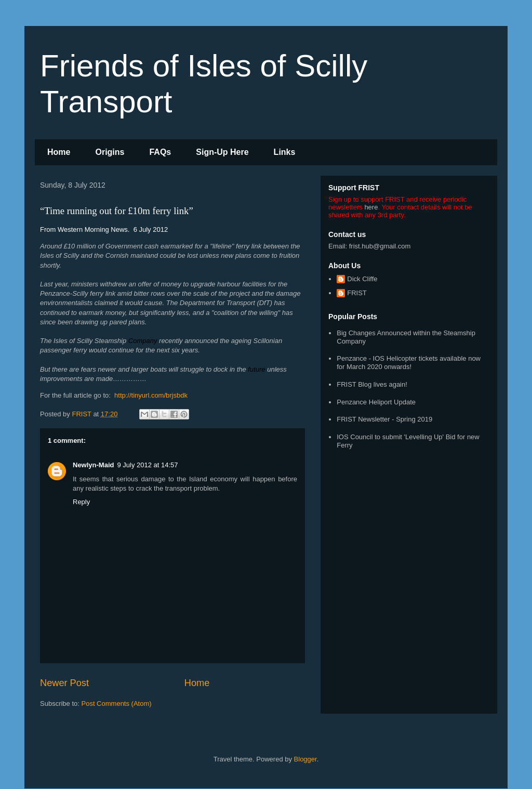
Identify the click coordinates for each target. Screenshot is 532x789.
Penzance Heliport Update (376, 402)
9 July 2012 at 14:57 (147, 465)
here (371, 207)
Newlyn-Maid (93, 465)
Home (59, 152)
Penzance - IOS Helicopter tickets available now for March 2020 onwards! (409, 363)
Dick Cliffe (362, 279)
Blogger (305, 759)
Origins (110, 152)
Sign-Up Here (222, 152)
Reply (81, 502)
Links (285, 152)
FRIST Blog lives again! (372, 384)
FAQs (160, 152)
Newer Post (64, 683)
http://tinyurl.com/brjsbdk (151, 395)
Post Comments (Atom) (117, 703)
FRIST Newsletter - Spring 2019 (384, 419)
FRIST (357, 293)
